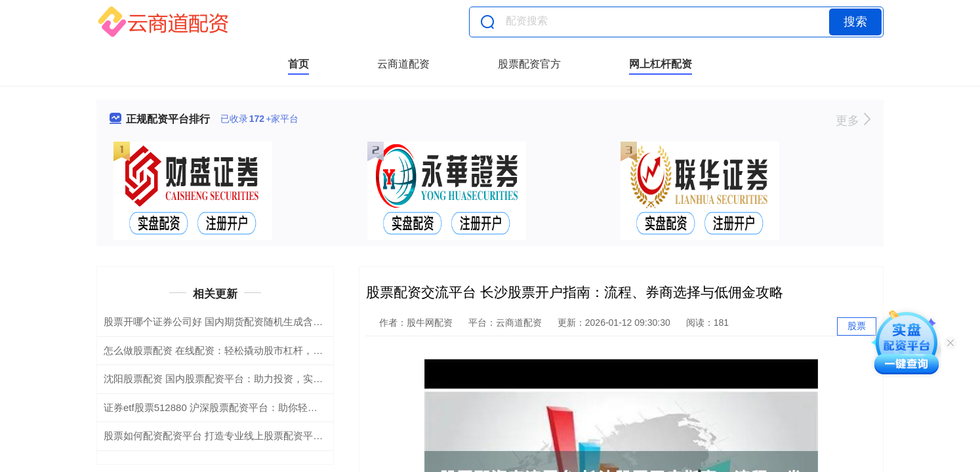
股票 (857, 326)
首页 (298, 64)
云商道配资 (403, 64)
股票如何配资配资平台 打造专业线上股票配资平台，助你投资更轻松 (253, 436)
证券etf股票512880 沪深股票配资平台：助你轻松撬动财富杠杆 (240, 407)
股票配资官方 (529, 64)
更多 (853, 121)
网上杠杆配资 (661, 64)
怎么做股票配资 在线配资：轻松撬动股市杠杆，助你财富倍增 (238, 350)
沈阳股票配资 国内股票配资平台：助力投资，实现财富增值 (233, 379)
